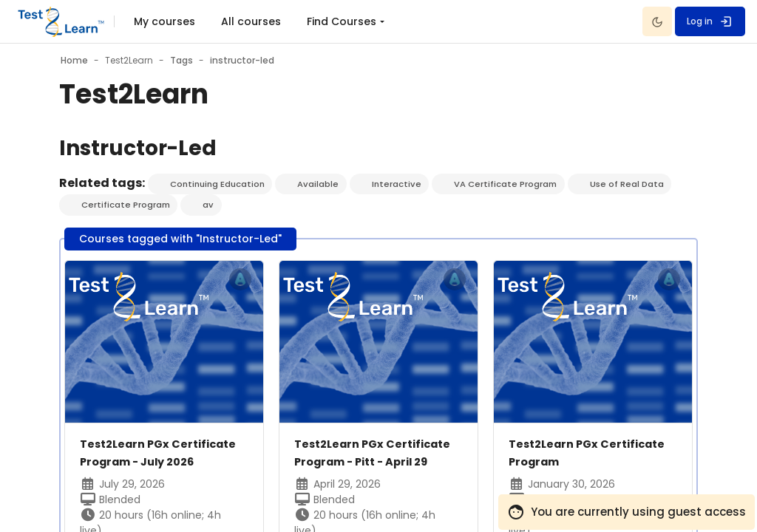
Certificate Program (127, 206)
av (210, 206)
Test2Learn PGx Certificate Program (573, 454)
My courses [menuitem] (164, 21)
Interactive (402, 184)
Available (323, 184)
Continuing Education (220, 184)
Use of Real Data (636, 184)
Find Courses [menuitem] (342, 21)
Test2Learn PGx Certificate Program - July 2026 (163, 463)
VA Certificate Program (512, 184)
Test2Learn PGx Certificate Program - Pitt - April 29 (376, 463)
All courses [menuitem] (251, 21)
